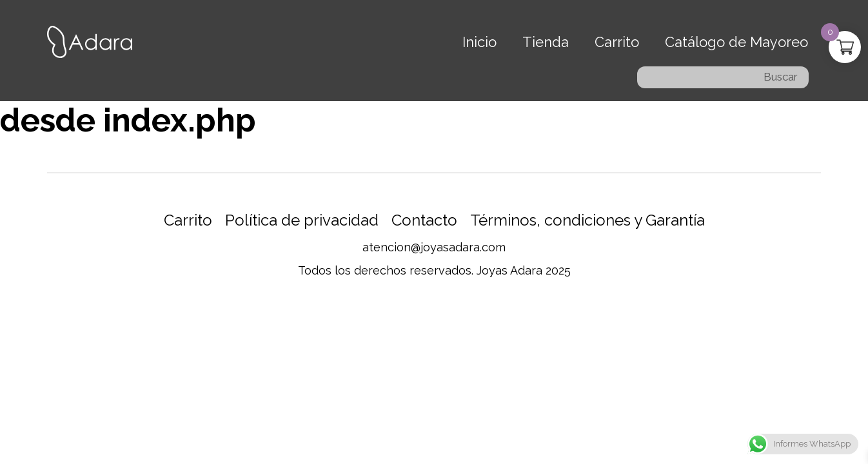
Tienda (546, 42)
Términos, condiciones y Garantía (587, 220)
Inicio (479, 42)
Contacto (424, 220)
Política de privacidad (302, 220)
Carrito (617, 42)
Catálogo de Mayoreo (736, 42)
